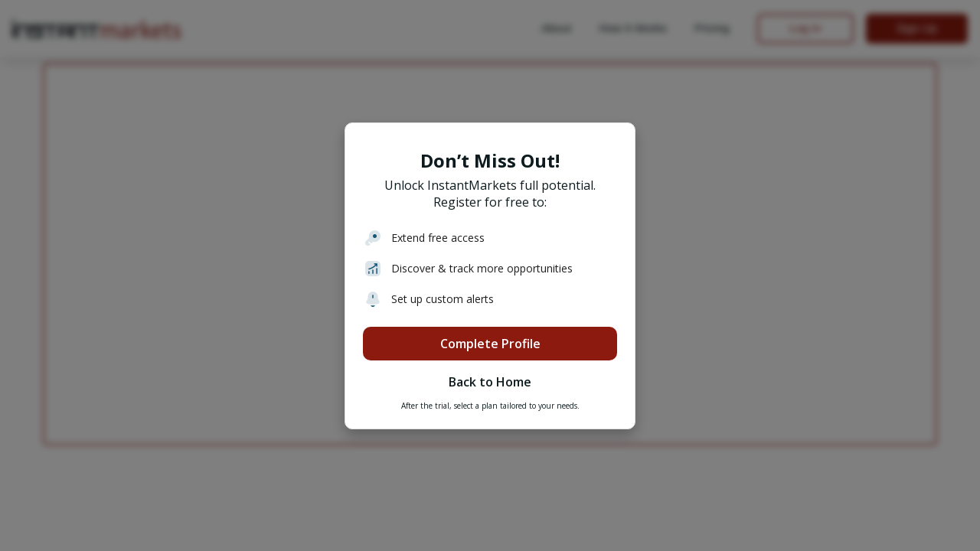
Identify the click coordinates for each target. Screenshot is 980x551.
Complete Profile (490, 344)
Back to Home (490, 382)
